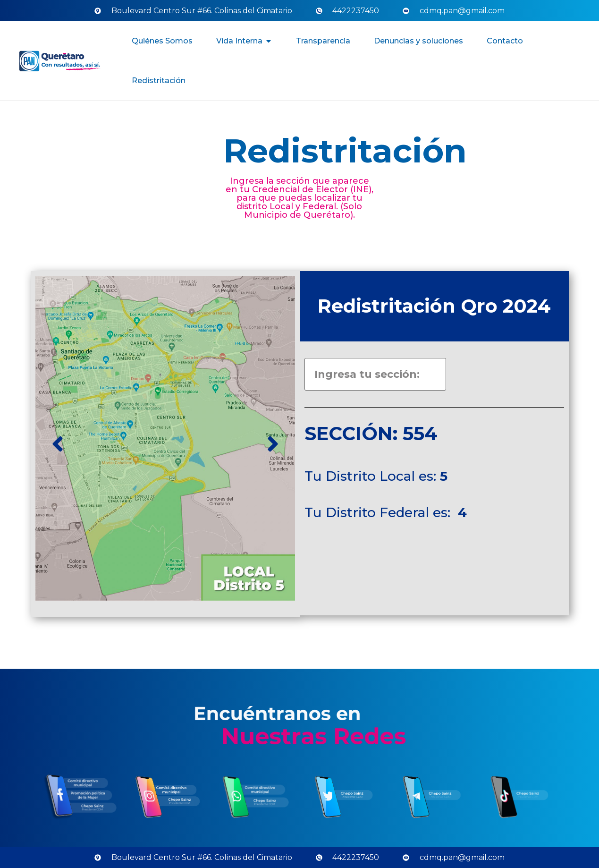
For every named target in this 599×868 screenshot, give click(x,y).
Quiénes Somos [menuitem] (162, 41)
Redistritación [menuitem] (159, 81)
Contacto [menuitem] (505, 41)
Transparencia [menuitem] (323, 41)
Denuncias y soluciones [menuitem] (418, 41)
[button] (269, 41)
